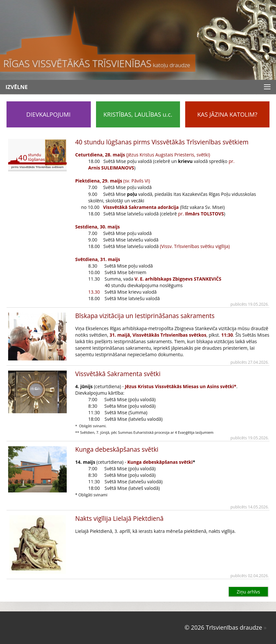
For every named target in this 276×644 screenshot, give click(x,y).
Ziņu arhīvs (248, 592)
